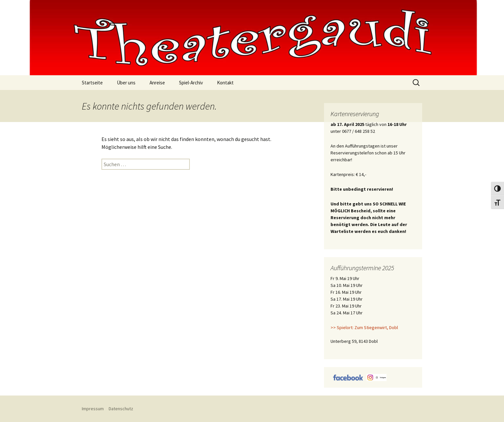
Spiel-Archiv (191, 83)
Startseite (92, 83)
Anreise (157, 83)
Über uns (126, 83)
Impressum (93, 409)
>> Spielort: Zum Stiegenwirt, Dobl (364, 327)
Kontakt (225, 83)
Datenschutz (121, 409)
